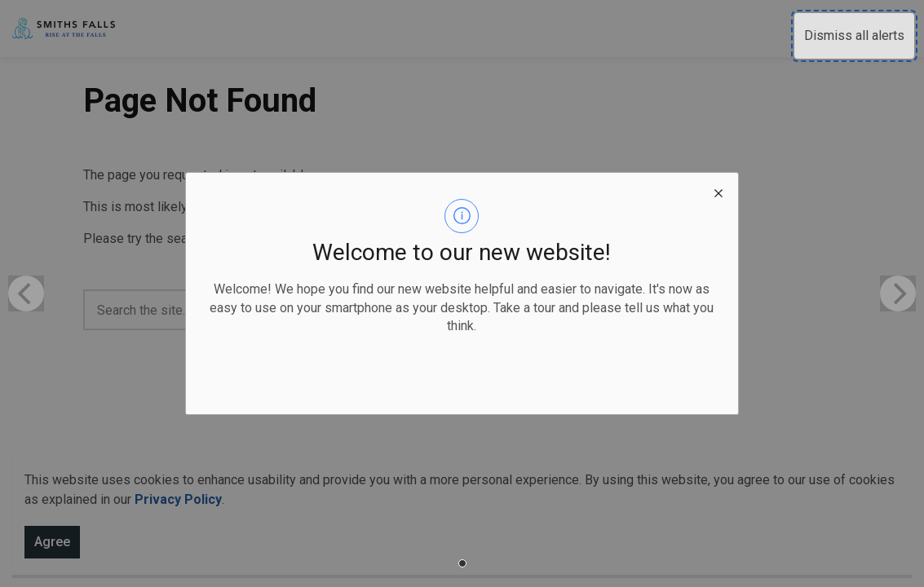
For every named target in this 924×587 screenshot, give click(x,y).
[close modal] (718, 192)
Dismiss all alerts (854, 35)
